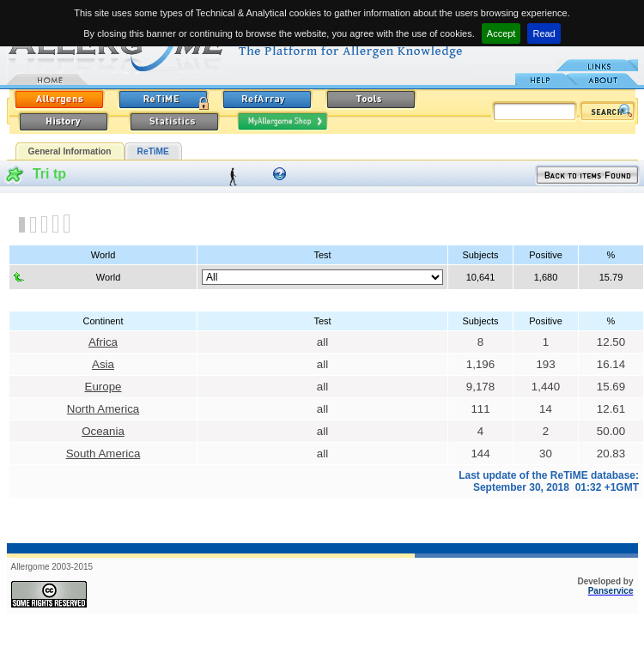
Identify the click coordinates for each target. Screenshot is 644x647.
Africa (103, 342)
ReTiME (153, 151)
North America (103, 409)
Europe (103, 387)
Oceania (103, 431)
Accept (501, 33)
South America (103, 454)
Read (544, 33)
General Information (70, 151)
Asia (103, 364)
